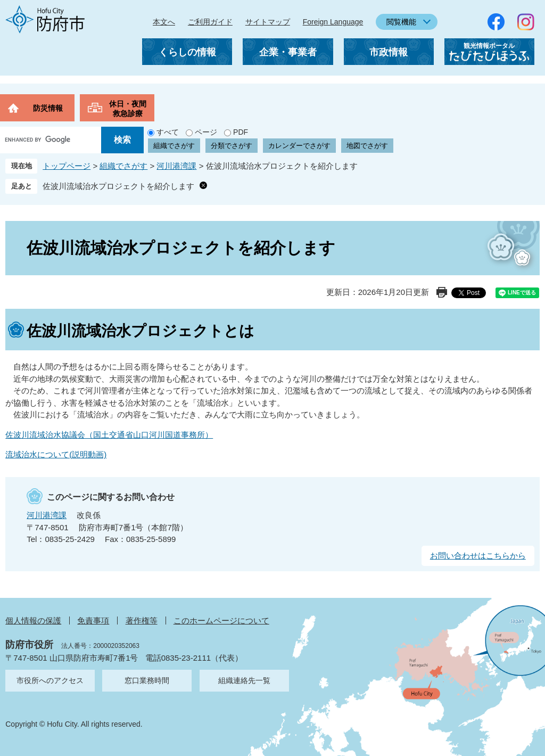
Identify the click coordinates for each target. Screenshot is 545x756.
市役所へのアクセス (50, 680)
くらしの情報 (187, 52)
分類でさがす (232, 146)
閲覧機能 (401, 22)
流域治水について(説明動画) (56, 454)
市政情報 (389, 52)
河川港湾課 (176, 166)
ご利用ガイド (210, 22)
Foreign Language (333, 22)
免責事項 (93, 621)
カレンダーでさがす (299, 146)
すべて (168, 132)
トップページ (67, 166)
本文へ (164, 22)
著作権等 (142, 621)
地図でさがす (367, 146)
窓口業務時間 (147, 680)
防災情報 (48, 108)
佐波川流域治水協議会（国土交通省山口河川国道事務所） (109, 435)
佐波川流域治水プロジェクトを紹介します (118, 186)
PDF (241, 132)
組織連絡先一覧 (244, 680)
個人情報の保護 (33, 621)
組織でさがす (174, 146)
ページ (206, 132)
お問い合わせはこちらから (478, 556)
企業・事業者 (288, 52)
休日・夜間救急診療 (128, 109)
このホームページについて (221, 621)
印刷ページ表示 (442, 292)
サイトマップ (268, 22)
